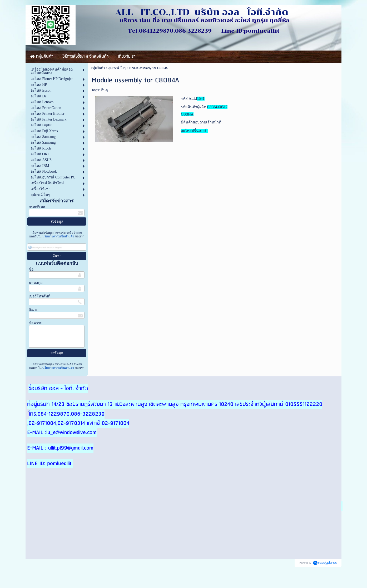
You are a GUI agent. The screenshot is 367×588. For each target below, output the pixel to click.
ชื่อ (31, 269)
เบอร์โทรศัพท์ (39, 296)
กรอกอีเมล (37, 207)
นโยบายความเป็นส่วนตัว (58, 236)
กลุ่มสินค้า (98, 68)
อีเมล (33, 310)
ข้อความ (36, 323)
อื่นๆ (105, 90)
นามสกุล (36, 283)
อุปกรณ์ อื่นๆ (117, 68)
